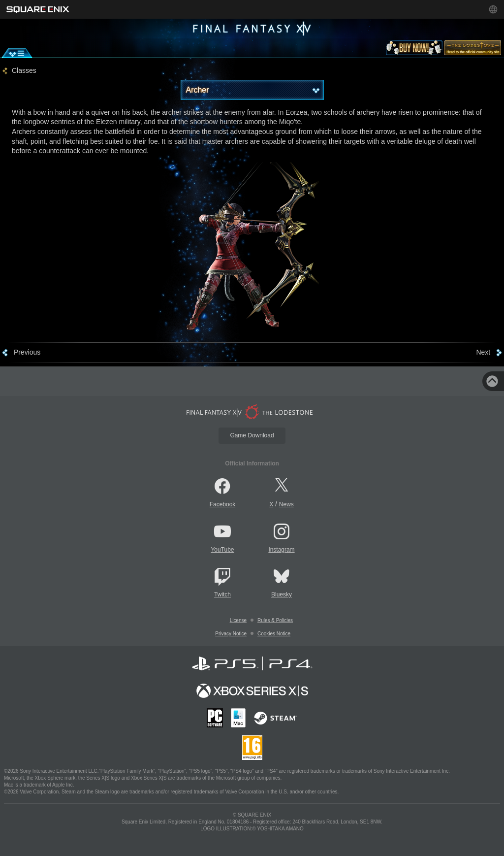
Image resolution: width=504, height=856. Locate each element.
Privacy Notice (231, 634)
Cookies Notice (274, 634)
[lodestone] (473, 50)
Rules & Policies (275, 620)
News (286, 504)
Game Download (252, 435)
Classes (24, 71)
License (238, 620)
